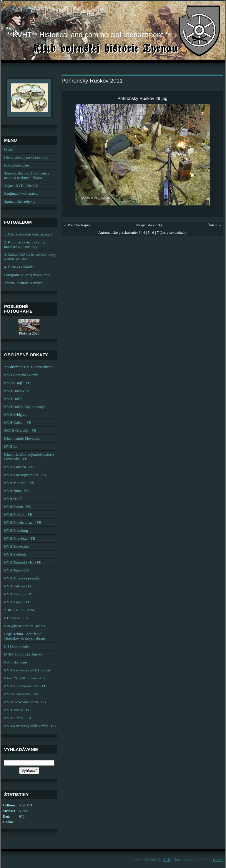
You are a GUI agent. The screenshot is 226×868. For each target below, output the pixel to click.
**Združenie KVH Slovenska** (28, 367)
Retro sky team (15, 662)
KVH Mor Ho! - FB (19, 483)
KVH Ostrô (13, 499)
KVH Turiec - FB (17, 710)
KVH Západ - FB (17, 602)
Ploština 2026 (29, 333)
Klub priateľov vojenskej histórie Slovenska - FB (29, 457)
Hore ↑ (218, 860)
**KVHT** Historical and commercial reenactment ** (89, 35)
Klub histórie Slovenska (22, 439)
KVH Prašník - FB (18, 515)
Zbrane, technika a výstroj (24, 283)
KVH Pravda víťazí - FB (23, 523)
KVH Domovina (17, 391)
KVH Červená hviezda (21, 375)
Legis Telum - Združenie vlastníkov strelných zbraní (25, 636)
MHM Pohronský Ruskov (24, 654)
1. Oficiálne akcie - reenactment (28, 234)
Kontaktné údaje (16, 165)
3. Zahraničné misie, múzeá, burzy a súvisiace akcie (30, 257)
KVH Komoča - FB (19, 467)
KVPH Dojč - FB (17, 383)
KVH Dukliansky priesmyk (25, 407)
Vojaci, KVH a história (21, 186)
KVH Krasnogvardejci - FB (25, 475)
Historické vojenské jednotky (26, 157)
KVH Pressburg (16, 531)
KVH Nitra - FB (16, 491)
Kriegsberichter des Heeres (25, 626)
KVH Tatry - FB (16, 570)
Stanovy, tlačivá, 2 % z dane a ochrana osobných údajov (27, 176)
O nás (9, 149)
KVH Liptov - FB (18, 718)
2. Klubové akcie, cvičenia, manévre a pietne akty (25, 244)
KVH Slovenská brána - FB (25, 702)
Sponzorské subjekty (20, 202)
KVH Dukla (13, 399)
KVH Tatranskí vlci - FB (23, 562)
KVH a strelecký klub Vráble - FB (30, 726)
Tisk (167, 860)
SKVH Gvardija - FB (20, 431)
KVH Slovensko (16, 546)
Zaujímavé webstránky (21, 194)
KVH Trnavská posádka (22, 578)
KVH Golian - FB (18, 423)
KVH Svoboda (15, 554)
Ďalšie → (215, 225)
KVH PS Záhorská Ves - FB (25, 686)
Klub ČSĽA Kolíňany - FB (24, 678)
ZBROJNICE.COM (19, 610)
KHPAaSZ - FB (16, 618)
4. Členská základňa (19, 267)
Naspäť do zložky (149, 225)
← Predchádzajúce (77, 225)
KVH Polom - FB (18, 507)
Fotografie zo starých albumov (27, 275)
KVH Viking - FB (18, 594)
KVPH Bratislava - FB (21, 694)
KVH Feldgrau (15, 415)
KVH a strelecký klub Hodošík (28, 670)
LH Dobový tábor (18, 646)
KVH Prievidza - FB (20, 538)
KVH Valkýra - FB (18, 586)
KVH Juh (11, 447)
